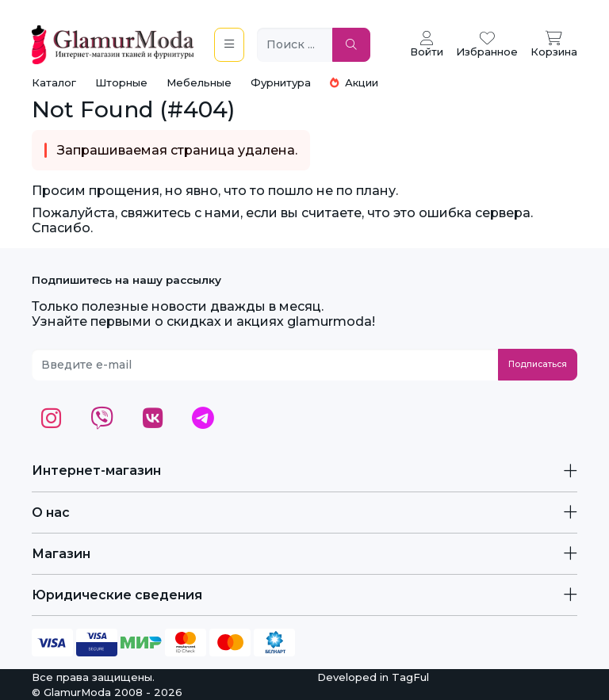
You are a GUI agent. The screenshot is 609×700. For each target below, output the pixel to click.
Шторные (121, 82)
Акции (354, 82)
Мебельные (199, 82)
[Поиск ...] (295, 45)
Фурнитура (281, 82)
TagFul (410, 677)
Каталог (54, 82)
